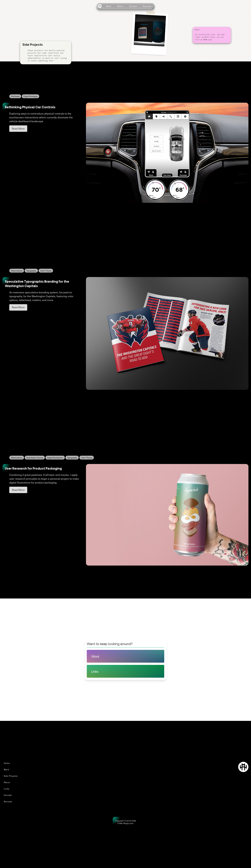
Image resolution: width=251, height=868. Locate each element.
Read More (18, 129)
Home (7, 763)
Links (7, 789)
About (120, 6)
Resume (147, 6)
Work (109, 6)
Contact (133, 6)
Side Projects (11, 776)
